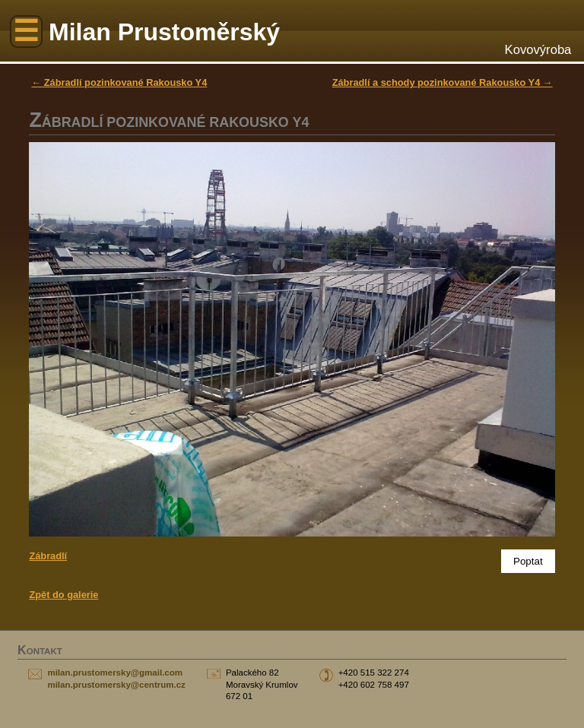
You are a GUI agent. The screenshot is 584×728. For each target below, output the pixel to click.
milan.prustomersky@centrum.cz (116, 685)
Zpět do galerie (63, 595)
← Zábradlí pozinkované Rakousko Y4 (119, 82)
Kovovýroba (538, 50)
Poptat (528, 561)
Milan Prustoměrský (164, 32)
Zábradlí (48, 556)
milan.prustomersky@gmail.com (115, 673)
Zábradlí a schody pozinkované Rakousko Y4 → (443, 82)
